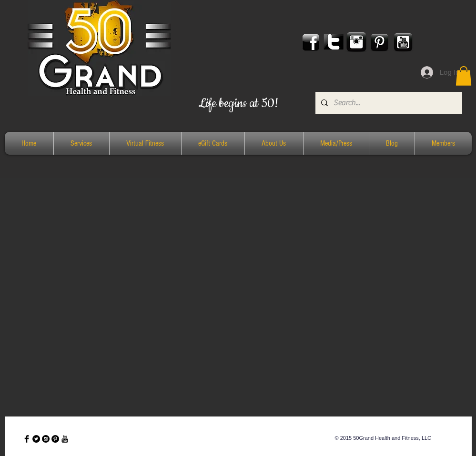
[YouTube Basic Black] (65, 439)
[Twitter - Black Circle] (36, 439)
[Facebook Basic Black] (27, 439)
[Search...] (388, 103)
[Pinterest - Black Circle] (55, 439)
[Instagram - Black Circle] (46, 439)
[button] (464, 76)
